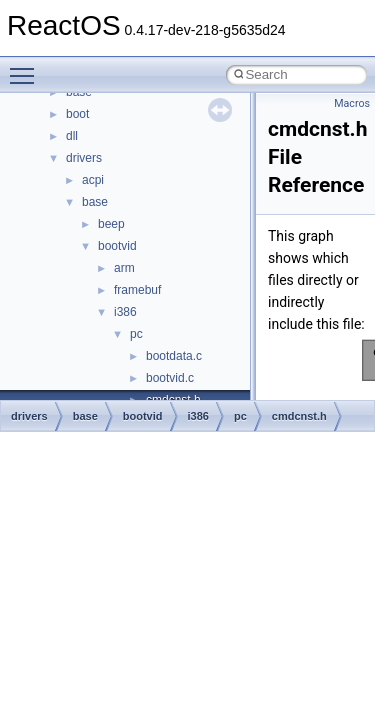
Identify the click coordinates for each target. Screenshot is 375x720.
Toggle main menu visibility (27, 67)
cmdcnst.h (299, 416)
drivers (84, 158)
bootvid (117, 246)
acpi (93, 180)
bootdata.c (174, 356)
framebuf (137, 290)
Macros (352, 103)
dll (72, 136)
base (95, 202)
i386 (125, 312)
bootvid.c (170, 378)
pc (136, 334)
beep (111, 224)
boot (77, 114)
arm (124, 268)
